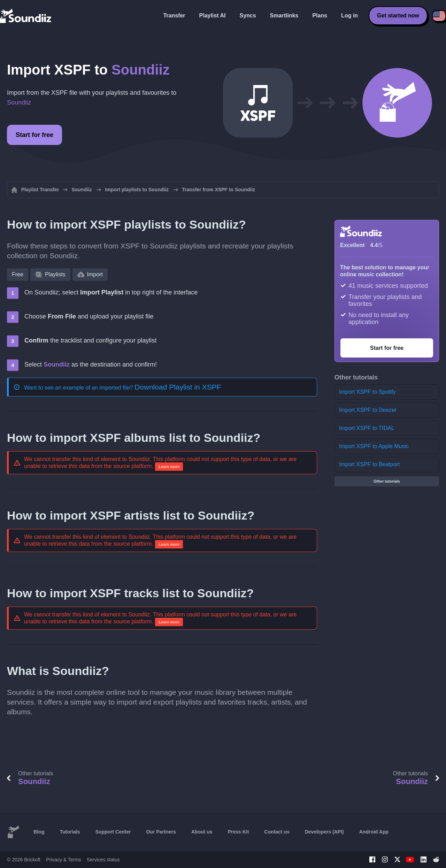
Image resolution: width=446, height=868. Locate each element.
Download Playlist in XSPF (178, 387)
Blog (39, 832)
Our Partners (161, 832)
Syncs (248, 16)
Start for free (34, 135)
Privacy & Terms (64, 860)
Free (18, 274)
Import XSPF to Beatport (369, 464)
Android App (374, 832)
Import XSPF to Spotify (367, 392)
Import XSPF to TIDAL (367, 428)
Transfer (174, 16)
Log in (349, 16)
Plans (320, 16)
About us (202, 832)
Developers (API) (324, 832)
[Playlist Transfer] (26, 16)
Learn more (169, 467)
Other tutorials (387, 481)
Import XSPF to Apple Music (374, 446)
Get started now (398, 16)
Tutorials (70, 832)
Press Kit (239, 832)
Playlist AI (213, 16)
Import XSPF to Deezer (368, 410)
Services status (103, 860)
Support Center (113, 832)
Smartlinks (284, 16)
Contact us (277, 832)
